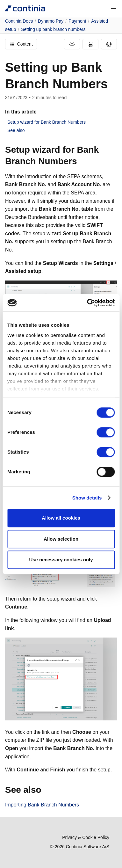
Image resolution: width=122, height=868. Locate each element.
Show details (87, 498)
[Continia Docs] (25, 8)
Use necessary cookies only (61, 560)
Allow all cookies (61, 518)
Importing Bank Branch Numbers (42, 805)
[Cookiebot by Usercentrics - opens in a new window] (87, 303)
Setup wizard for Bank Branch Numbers (47, 122)
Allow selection (61, 539)
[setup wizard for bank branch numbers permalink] (81, 161)
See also (16, 130)
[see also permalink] (45, 790)
